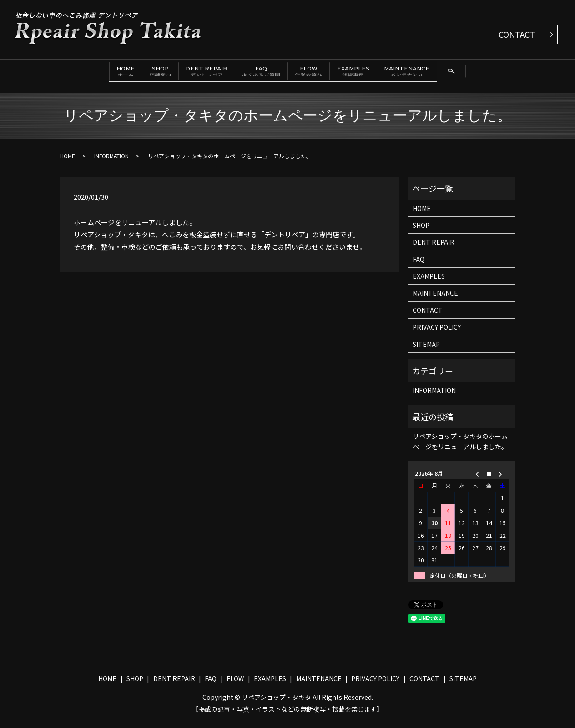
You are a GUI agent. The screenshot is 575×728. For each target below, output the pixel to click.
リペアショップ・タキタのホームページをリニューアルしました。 (460, 448)
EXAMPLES (385, 73)
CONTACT (517, 34)
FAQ (263, 73)
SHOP (133, 73)
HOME (84, 73)
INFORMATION (111, 163)
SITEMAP (426, 351)
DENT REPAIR (194, 73)
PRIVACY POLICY (437, 334)
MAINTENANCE (453, 73)
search (82, 93)
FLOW (326, 73)
